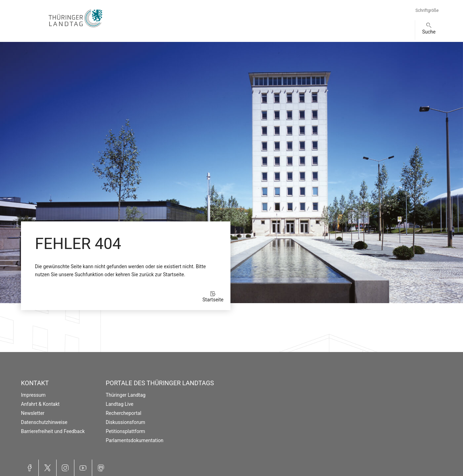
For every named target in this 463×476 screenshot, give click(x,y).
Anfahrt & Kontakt (40, 404)
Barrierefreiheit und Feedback (53, 431)
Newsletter (33, 413)
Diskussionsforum (126, 422)
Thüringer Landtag (126, 395)
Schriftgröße (427, 10)
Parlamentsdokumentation (135, 440)
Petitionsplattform (126, 431)
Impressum (33, 395)
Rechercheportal (124, 413)
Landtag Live (120, 404)
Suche (429, 32)
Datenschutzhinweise (44, 422)
